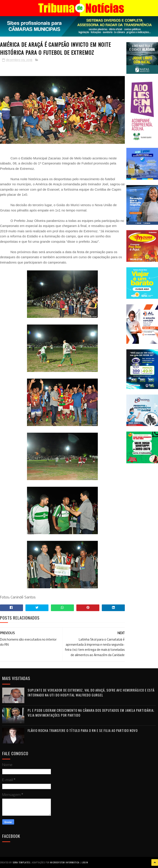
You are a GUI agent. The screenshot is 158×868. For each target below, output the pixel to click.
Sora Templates (21, 862)
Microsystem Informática (65, 862)
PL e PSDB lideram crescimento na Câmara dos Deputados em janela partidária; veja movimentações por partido (91, 713)
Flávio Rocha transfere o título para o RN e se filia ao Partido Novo (83, 730)
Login (85, 862)
